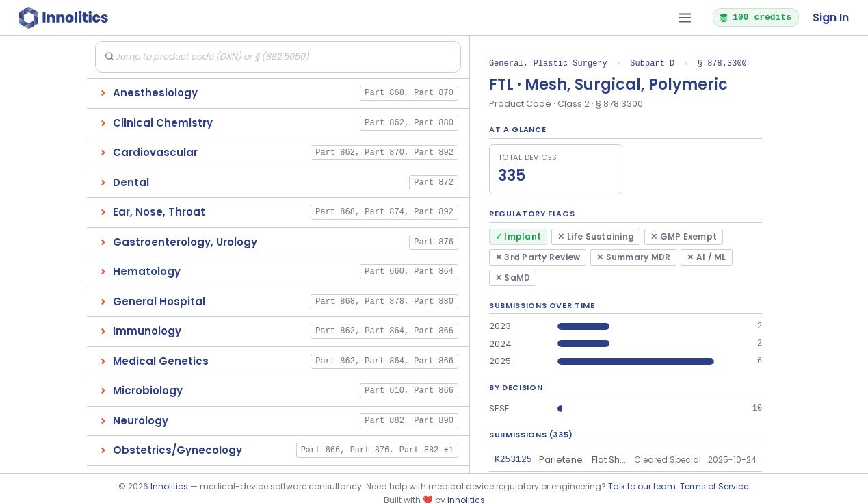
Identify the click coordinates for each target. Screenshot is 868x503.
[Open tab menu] (685, 18)
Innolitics (169, 486)
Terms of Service (714, 486)
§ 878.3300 (722, 63)
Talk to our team (642, 486)
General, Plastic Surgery (548, 63)
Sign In (831, 17)
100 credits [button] (755, 17)
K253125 (513, 459)
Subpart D (652, 63)
